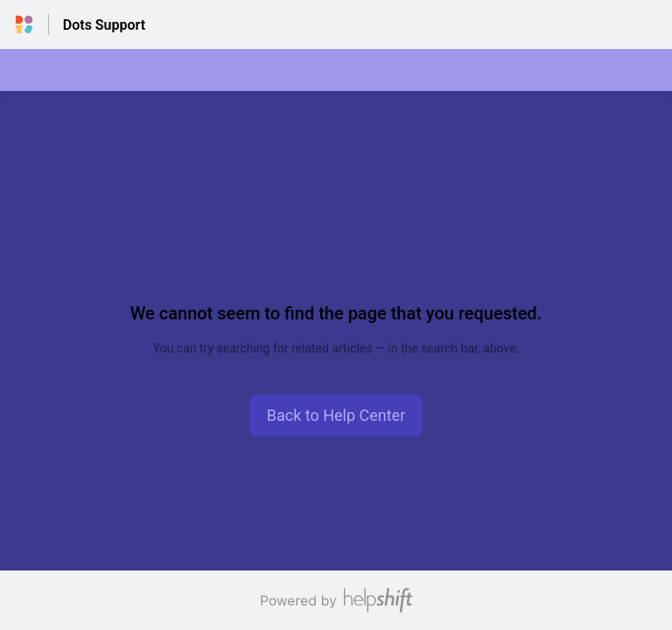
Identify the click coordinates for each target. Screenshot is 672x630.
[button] (336, 416)
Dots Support (104, 25)
